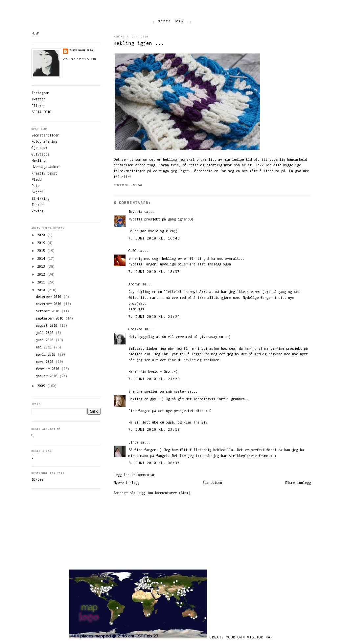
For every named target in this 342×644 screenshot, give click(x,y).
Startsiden (212, 483)
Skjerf (37, 192)
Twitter (38, 100)
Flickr (37, 106)
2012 (42, 275)
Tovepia (135, 212)
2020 (42, 235)
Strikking (40, 199)
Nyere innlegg (126, 483)
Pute (35, 186)
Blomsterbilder (45, 136)
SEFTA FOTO (41, 112)
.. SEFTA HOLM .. (171, 22)
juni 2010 (46, 340)
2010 (42, 291)
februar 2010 (49, 369)
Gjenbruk (39, 148)
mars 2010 (46, 362)
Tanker (37, 205)
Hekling (136, 185)
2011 (42, 283)
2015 (42, 251)
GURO (132, 251)
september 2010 (51, 319)
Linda (133, 443)
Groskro (135, 330)
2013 (42, 267)
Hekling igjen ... (139, 44)
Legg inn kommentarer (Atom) (164, 493)
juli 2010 (46, 333)
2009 (42, 386)
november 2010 (50, 304)
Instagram (40, 93)
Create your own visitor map (241, 638)
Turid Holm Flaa (81, 51)
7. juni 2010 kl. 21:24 (154, 317)
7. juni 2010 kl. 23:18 (154, 430)
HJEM (35, 34)
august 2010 (48, 326)
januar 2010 (48, 376)
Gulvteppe (40, 155)
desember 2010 (50, 297)
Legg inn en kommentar (134, 475)
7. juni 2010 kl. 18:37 (154, 272)
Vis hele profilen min (79, 59)
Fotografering (44, 142)
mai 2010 (45, 348)
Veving (37, 211)
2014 (42, 259)
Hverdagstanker (45, 167)
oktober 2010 (49, 312)
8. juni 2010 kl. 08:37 (154, 463)
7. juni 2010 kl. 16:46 (154, 239)
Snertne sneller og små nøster (157, 392)
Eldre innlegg (298, 483)
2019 (42, 243)
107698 (37, 480)
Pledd (36, 180)
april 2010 (47, 355)
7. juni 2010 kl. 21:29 (154, 379)
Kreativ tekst (44, 174)
